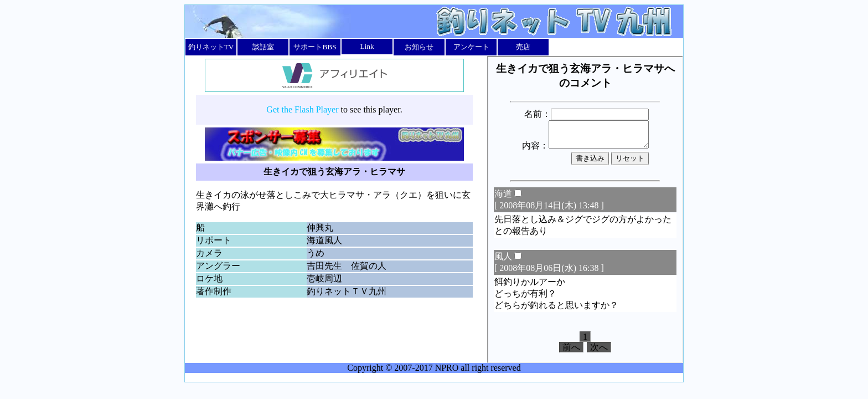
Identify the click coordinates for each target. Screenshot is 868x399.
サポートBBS (315, 47)
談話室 (263, 47)
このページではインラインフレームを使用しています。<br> (585, 209)
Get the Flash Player (302, 109)
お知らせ (419, 47)
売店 (523, 47)
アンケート (471, 47)
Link (367, 46)
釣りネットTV (211, 47)
